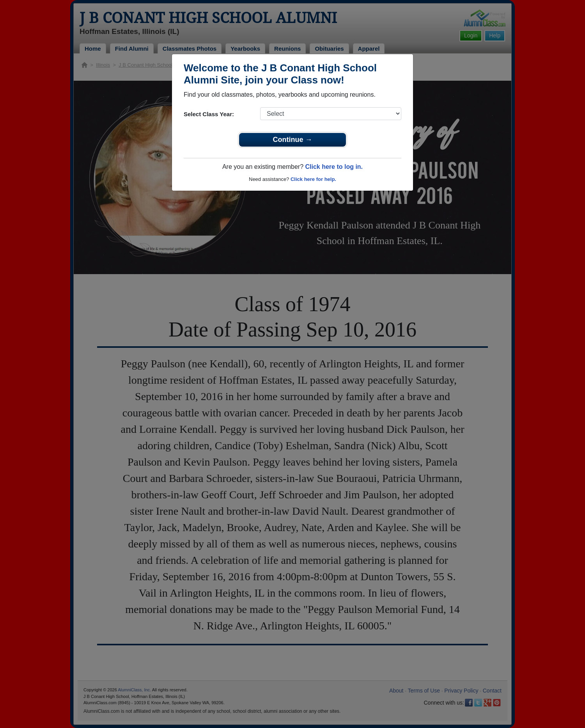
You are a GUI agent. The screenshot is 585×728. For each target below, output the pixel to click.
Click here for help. (313, 179)
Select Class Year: (209, 114)
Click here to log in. (334, 167)
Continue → (293, 140)
